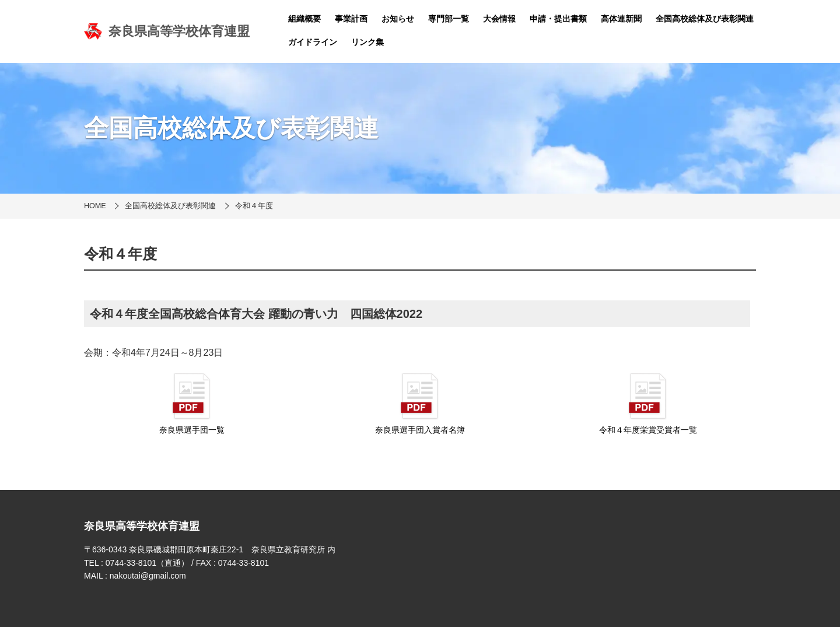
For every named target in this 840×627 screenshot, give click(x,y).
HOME (95, 206)
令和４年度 (254, 206)
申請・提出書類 (558, 19)
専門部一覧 (449, 19)
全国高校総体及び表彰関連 (705, 19)
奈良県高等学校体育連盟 (167, 31)
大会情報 (499, 19)
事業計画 (351, 19)
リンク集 (367, 42)
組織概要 (304, 19)
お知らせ (398, 19)
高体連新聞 (621, 19)
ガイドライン (313, 42)
